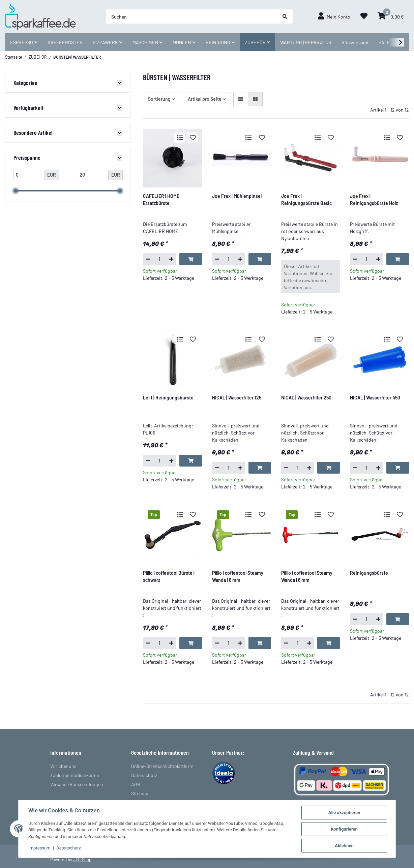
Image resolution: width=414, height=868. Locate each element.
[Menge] (159, 259)
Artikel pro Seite (205, 99)
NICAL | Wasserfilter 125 (237, 398)
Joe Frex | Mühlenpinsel (237, 196)
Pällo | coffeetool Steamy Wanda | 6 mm (238, 576)
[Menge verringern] (148, 259)
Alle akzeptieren (345, 813)
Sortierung (159, 99)
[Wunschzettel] (364, 16)
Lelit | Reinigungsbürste (168, 398)
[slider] (16, 191)
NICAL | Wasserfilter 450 (375, 398)
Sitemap (140, 793)
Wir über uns (63, 766)
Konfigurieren (345, 829)
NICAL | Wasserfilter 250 (306, 398)
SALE (384, 42)
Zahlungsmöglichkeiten (75, 775)
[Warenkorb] (391, 16)
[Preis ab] (29, 175)
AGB (136, 784)
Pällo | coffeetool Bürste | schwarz (169, 576)
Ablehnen (345, 846)
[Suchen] (192, 17)
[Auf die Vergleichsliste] (179, 138)
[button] (334, 16)
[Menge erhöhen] (171, 259)
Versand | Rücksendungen (77, 784)
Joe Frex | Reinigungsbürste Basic (306, 200)
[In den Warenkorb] (191, 259)
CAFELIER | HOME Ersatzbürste (161, 200)
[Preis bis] (93, 175)
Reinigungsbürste (369, 573)
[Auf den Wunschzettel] (193, 138)
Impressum (39, 848)
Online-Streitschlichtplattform (162, 766)
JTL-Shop (82, 860)
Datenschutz (144, 775)
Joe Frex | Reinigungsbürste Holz (374, 200)
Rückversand (355, 42)
